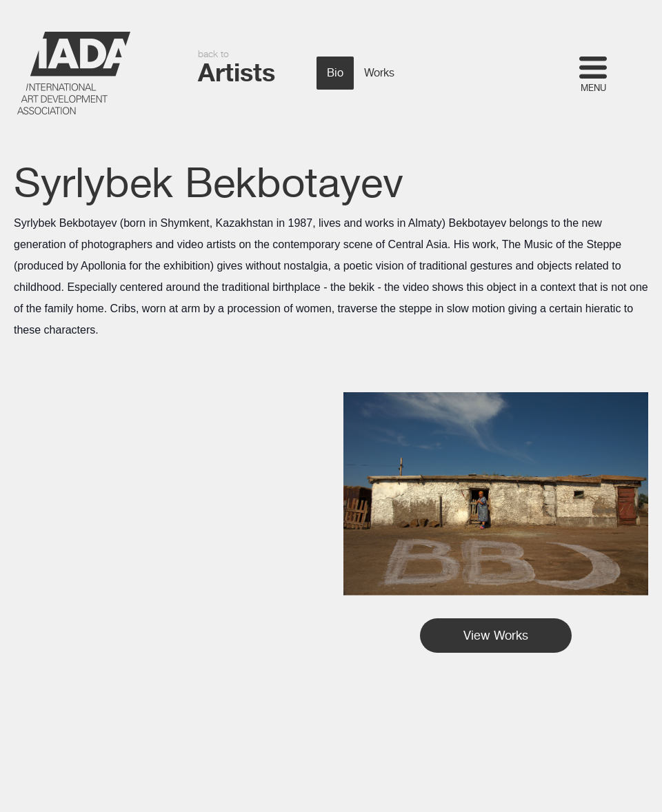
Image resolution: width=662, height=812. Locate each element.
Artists (237, 73)
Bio (335, 73)
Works (379, 73)
